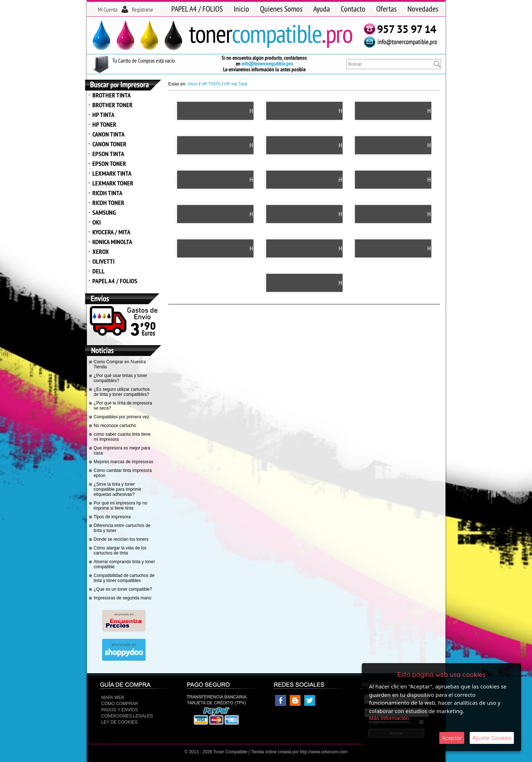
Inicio (241, 9)
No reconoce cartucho (115, 426)
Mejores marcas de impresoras (124, 462)
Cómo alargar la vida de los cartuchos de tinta (120, 550)
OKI (97, 222)
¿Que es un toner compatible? (123, 589)
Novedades (423, 9)
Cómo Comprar (120, 704)
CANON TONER (109, 144)
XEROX (101, 252)
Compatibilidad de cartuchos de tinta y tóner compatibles (124, 578)
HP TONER (104, 124)
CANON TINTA (108, 134)
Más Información (389, 718)
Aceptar (452, 738)
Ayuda (322, 9)
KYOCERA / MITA (111, 232)
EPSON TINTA (108, 154)
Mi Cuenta (108, 9)
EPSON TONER (109, 164)
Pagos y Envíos (120, 710)
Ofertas (386, 9)
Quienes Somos (281, 9)
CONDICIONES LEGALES (127, 716)
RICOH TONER (108, 203)
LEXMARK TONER (113, 183)
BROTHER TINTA (112, 95)
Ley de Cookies (120, 722)
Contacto (353, 9)
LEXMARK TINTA (112, 173)
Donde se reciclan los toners (121, 539)
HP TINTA (103, 115)
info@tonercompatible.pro (267, 64)
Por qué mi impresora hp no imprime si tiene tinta (121, 506)
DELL (99, 271)
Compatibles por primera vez (122, 417)
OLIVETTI (103, 261)
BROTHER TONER (112, 105)
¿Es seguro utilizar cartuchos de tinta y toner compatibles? (122, 392)
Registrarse (143, 9)
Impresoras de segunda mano (123, 598)
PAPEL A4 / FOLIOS (197, 9)
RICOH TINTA (107, 193)
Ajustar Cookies (492, 738)
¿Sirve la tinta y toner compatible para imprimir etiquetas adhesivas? (118, 489)
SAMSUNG (104, 212)
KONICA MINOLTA (112, 242)
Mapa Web (113, 698)
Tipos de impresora (112, 517)
